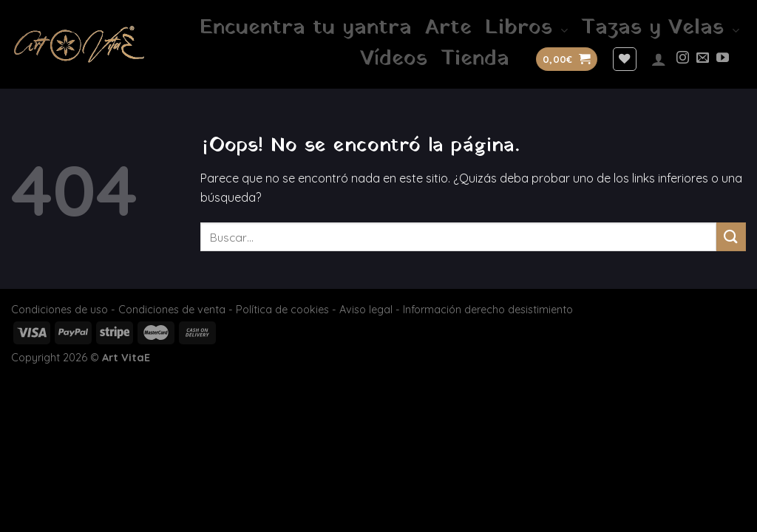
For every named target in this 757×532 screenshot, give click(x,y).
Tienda (475, 59)
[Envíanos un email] (703, 59)
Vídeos (394, 59)
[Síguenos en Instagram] (683, 59)
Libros (526, 28)
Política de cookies (282, 310)
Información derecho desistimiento (488, 310)
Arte (448, 28)
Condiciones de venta (172, 310)
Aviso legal (366, 310)
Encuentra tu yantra (306, 28)
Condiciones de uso (60, 310)
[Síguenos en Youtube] (723, 59)
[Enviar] (731, 237)
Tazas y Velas (660, 28)
